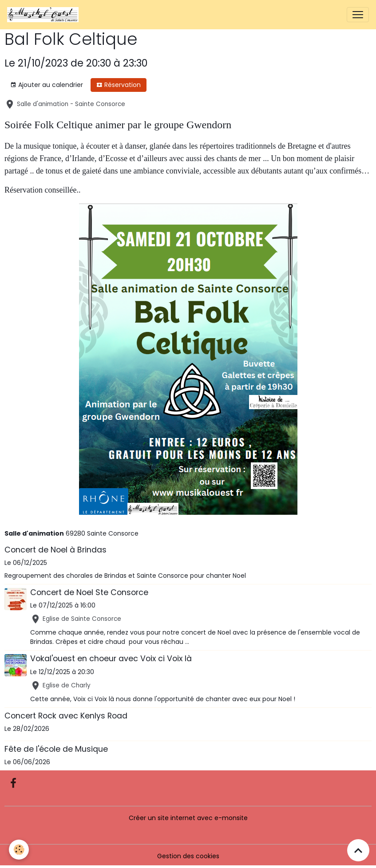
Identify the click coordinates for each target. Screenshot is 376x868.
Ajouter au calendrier (47, 85)
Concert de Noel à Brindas (55, 550)
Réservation (119, 85)
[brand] (45, 15)
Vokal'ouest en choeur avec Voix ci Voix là (111, 659)
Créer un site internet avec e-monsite (188, 818)
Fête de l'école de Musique (56, 749)
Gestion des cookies (188, 856)
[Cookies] (19, 850)
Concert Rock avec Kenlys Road (66, 716)
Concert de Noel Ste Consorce (89, 592)
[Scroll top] (358, 850)
